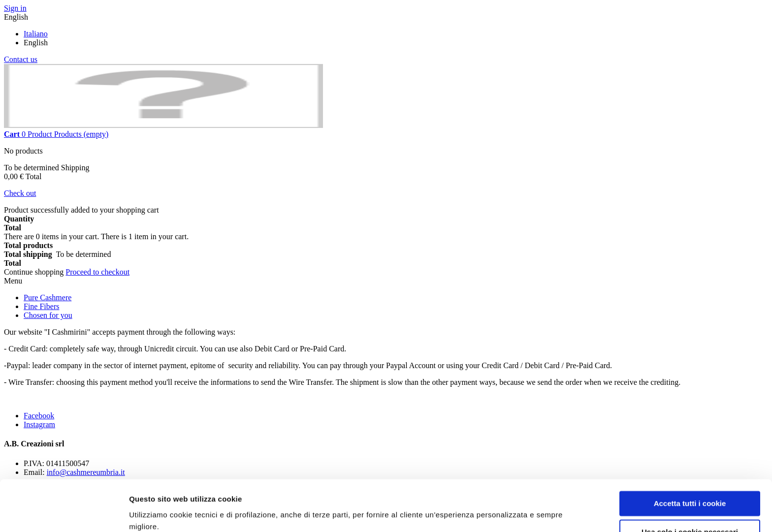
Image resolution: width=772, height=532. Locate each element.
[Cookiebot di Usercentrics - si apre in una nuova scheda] (64, 513)
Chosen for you (48, 315)
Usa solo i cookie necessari (690, 491)
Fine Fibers (41, 306)
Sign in (15, 8)
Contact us (21, 59)
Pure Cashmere (48, 297)
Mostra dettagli (156, 513)
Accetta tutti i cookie (690, 462)
